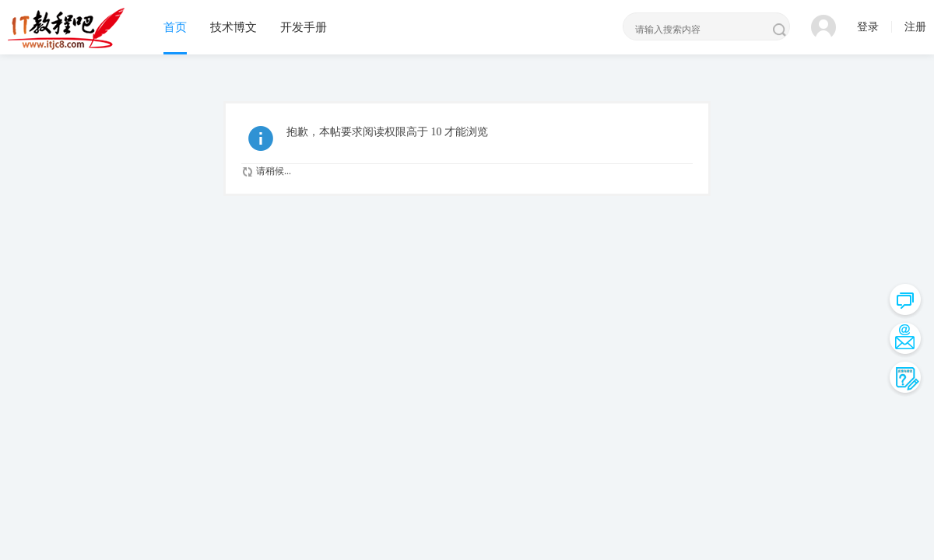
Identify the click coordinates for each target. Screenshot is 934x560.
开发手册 (304, 27)
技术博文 (233, 27)
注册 (915, 27)
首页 (175, 27)
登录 (868, 27)
